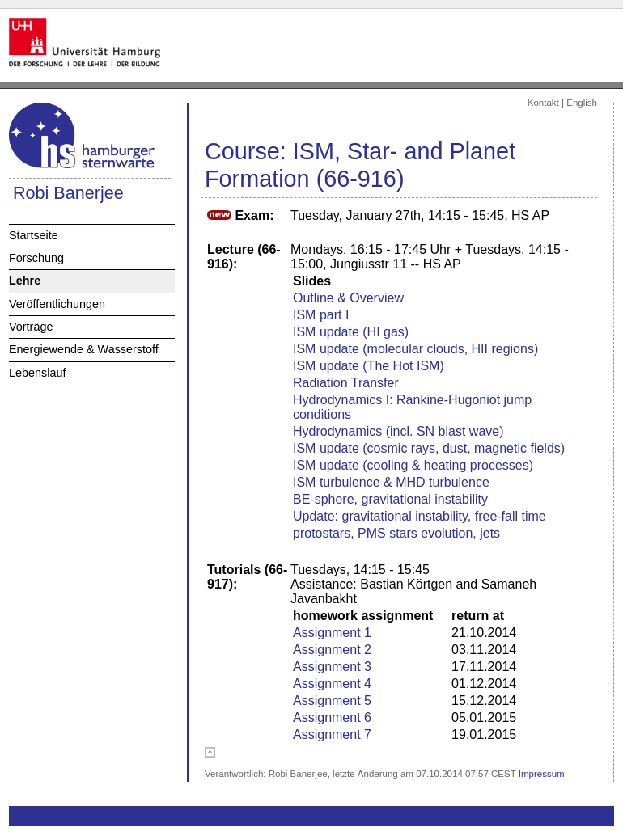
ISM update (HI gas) (351, 332)
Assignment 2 (332, 650)
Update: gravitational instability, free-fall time (420, 516)
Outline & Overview (348, 298)
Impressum (542, 774)
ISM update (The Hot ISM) (369, 366)
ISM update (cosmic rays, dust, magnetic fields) (429, 448)
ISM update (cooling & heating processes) (413, 465)
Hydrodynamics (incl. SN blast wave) (398, 431)
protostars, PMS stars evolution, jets (396, 533)
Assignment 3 (332, 667)
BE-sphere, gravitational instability (390, 499)
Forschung (36, 258)
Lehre (25, 281)
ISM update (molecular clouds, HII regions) (415, 349)
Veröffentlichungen (57, 304)
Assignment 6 (332, 718)
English (582, 103)
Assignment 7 (332, 734)
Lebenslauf (37, 373)
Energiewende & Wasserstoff (84, 349)
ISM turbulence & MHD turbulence (391, 482)
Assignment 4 (332, 684)
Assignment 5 (332, 701)
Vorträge (31, 327)
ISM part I (321, 315)
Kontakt (543, 103)
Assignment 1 (332, 633)
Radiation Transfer (346, 383)
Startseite (34, 235)
